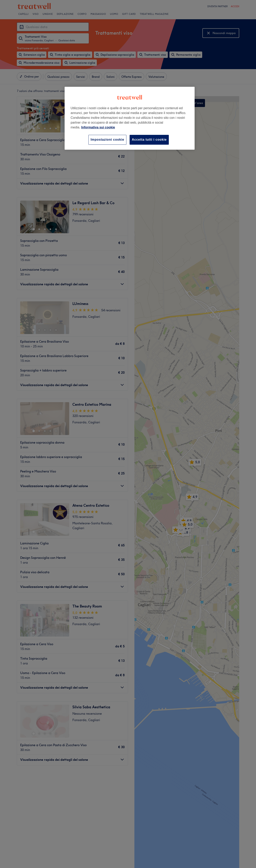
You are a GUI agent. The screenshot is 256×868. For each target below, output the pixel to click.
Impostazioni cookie (107, 140)
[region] (130, 118)
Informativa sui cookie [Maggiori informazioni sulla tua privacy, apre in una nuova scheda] (98, 127)
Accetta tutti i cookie (149, 140)
